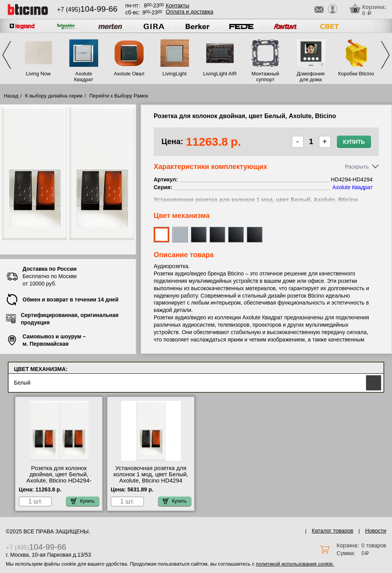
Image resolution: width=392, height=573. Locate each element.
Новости (376, 531)
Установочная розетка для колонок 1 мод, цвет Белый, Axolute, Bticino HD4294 (151, 474)
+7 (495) (87, 10)
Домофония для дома (311, 77)
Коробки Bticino (356, 74)
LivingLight (174, 74)
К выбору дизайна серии (54, 96)
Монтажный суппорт (265, 77)
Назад (11, 96)
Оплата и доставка (189, 12)
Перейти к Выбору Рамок (119, 96)
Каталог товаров (332, 531)
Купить (354, 142)
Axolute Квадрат (84, 77)
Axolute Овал (129, 74)
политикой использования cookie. (295, 564)
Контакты (177, 5)
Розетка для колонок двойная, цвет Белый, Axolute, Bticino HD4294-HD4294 (59, 477)
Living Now (38, 74)
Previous (7, 55)
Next (385, 55)
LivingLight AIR (220, 74)
